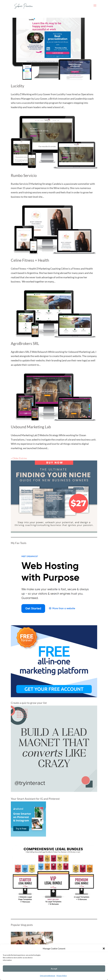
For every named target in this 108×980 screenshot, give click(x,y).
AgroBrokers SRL (25, 343)
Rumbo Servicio (24, 175)
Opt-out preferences (48, 976)
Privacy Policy (62, 976)
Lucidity (18, 86)
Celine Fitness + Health (30, 260)
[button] (104, 949)
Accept (54, 969)
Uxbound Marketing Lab (31, 427)
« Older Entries (19, 458)
